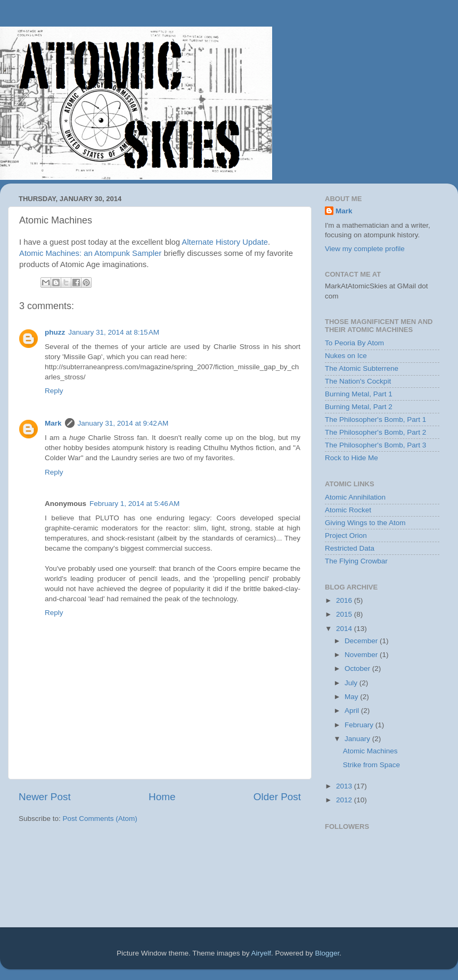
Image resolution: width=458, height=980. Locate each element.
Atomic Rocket (348, 510)
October (358, 668)
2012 (345, 800)
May (352, 697)
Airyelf (261, 953)
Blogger (328, 953)
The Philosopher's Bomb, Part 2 (375, 432)
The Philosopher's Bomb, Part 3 (375, 445)
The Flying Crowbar (356, 561)
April (353, 711)
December (362, 641)
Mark (53, 423)
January (358, 739)
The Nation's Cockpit (358, 381)
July (352, 683)
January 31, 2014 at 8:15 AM (114, 332)
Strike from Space (371, 765)
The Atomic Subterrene (362, 368)
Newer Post (45, 797)
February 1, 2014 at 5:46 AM (134, 504)
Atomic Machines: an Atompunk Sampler (90, 253)
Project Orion (346, 535)
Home (162, 797)
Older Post (277, 797)
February (360, 725)
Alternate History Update (225, 242)
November (362, 655)
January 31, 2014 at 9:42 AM (123, 423)
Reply (54, 391)
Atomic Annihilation (355, 497)
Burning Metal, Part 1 (359, 394)
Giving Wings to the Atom (365, 523)
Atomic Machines (370, 751)
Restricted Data (350, 548)
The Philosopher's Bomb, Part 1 (375, 420)
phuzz (55, 332)
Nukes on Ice (346, 356)
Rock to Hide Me (351, 458)
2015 (345, 614)
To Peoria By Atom (354, 343)
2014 (345, 629)
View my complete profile (365, 249)
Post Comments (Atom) (100, 819)
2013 (345, 786)
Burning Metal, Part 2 (359, 407)
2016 (345, 600)
